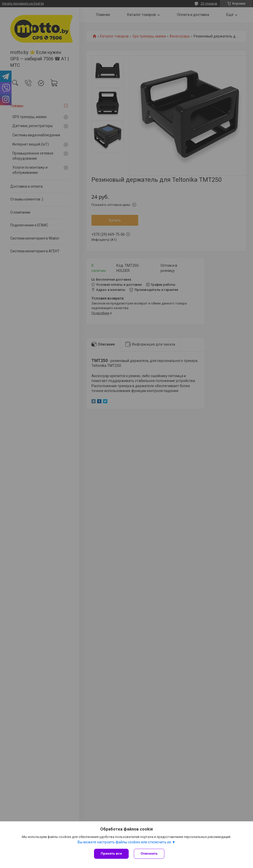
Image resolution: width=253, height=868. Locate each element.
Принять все (111, 853)
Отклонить (149, 853)
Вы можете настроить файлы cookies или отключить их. (125, 842)
